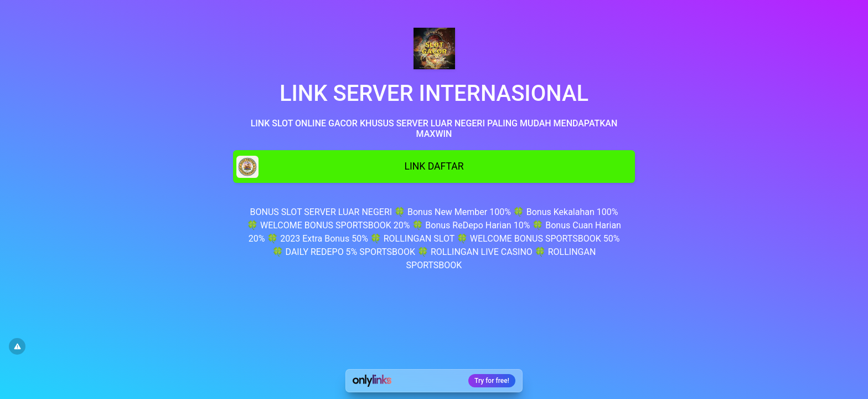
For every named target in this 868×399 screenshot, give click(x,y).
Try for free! (492, 381)
